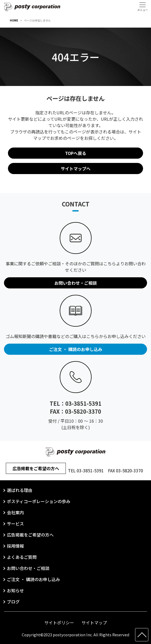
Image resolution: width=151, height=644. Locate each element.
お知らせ (15, 590)
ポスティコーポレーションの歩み (39, 501)
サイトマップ (94, 623)
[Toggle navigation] (142, 7)
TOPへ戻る (76, 153)
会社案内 (15, 512)
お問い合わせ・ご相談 (28, 568)
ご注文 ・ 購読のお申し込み (33, 579)
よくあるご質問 (22, 557)
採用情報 (15, 546)
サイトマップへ (76, 168)
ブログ (13, 602)
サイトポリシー (59, 623)
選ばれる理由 (20, 490)
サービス (15, 524)
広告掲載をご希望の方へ (36, 468)
